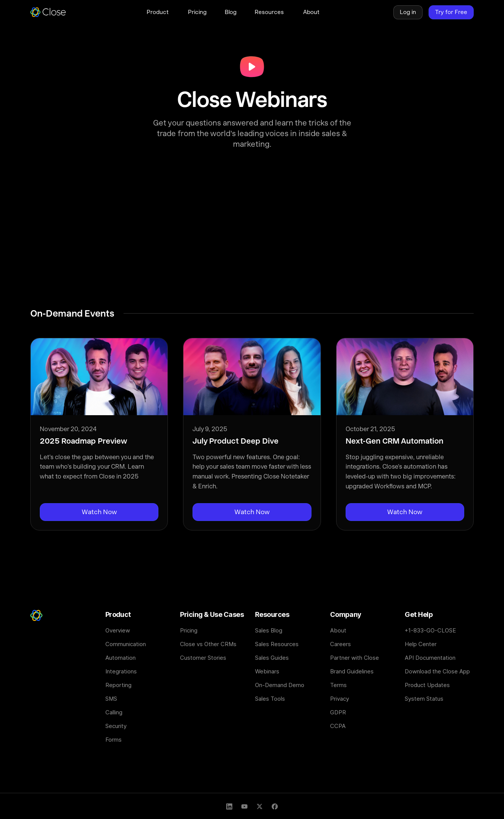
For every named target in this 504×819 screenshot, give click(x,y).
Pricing (189, 630)
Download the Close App (437, 671)
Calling (114, 712)
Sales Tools (270, 699)
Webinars (267, 671)
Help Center (421, 644)
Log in (408, 12)
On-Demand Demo (280, 685)
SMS (111, 699)
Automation (121, 658)
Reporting (118, 685)
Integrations (121, 671)
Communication (126, 644)
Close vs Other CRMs (208, 644)
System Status (424, 699)
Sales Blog (269, 630)
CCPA (338, 726)
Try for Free (451, 12)
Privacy (340, 699)
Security (116, 726)
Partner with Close (355, 658)
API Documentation (430, 658)
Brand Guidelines (352, 671)
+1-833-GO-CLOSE (430, 630)
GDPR (338, 712)
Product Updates (427, 685)
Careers (340, 644)
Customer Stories (203, 658)
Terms (338, 685)
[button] (158, 12)
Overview (118, 630)
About (338, 630)
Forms (113, 740)
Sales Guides (272, 658)
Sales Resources (277, 644)
